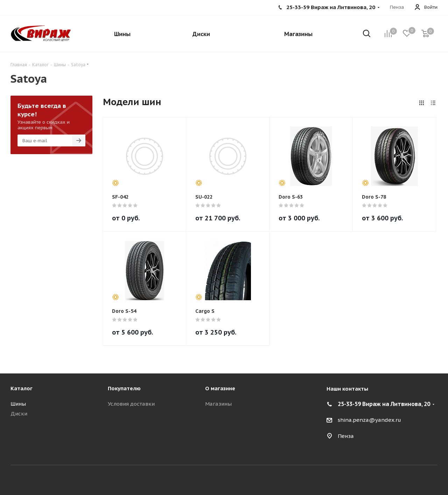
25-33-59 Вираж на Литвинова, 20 (384, 404)
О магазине (220, 388)
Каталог (22, 388)
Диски (19, 414)
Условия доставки (131, 404)
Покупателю (124, 388)
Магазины (218, 404)
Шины (18, 404)
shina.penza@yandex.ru (369, 420)
